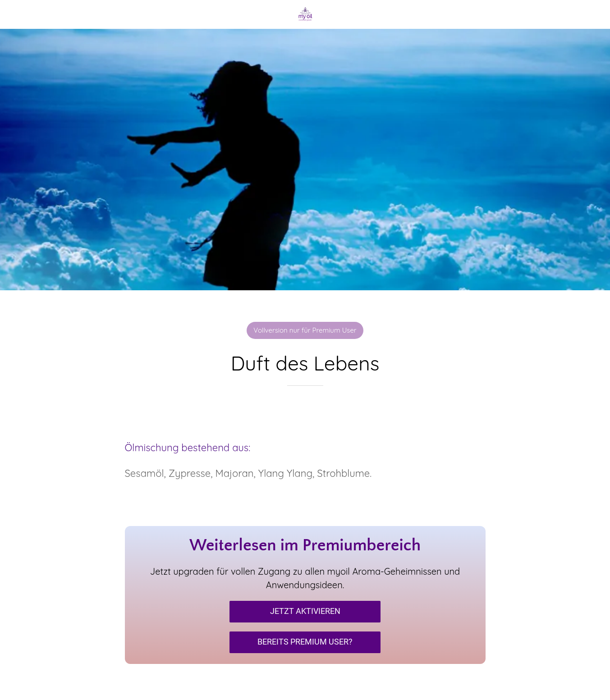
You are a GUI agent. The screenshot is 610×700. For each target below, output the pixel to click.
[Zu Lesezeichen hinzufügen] (305, 413)
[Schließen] (14, 14)
